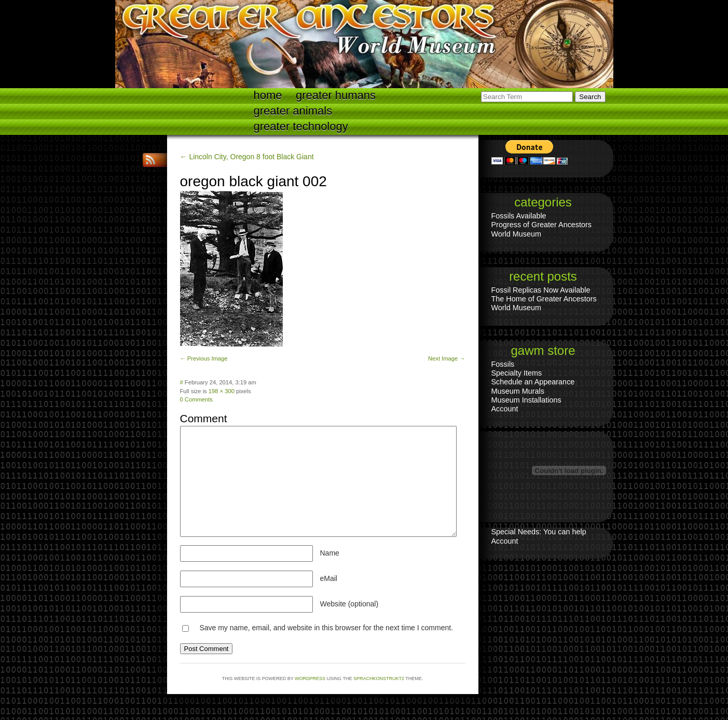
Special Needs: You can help (539, 532)
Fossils (503, 364)
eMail (329, 578)
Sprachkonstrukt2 (379, 679)
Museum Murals (518, 391)
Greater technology (301, 126)
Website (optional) (349, 604)
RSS (152, 160)
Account (505, 409)
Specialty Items (517, 373)
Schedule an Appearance (533, 382)
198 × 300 (222, 391)
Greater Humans (336, 95)
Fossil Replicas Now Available (541, 290)
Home (268, 95)
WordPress (310, 679)
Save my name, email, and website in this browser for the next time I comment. (326, 628)
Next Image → (447, 358)
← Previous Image (204, 358)
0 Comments (196, 399)
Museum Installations (526, 400)
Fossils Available (519, 216)
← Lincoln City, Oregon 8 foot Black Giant (247, 157)
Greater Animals (293, 111)
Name (330, 553)
